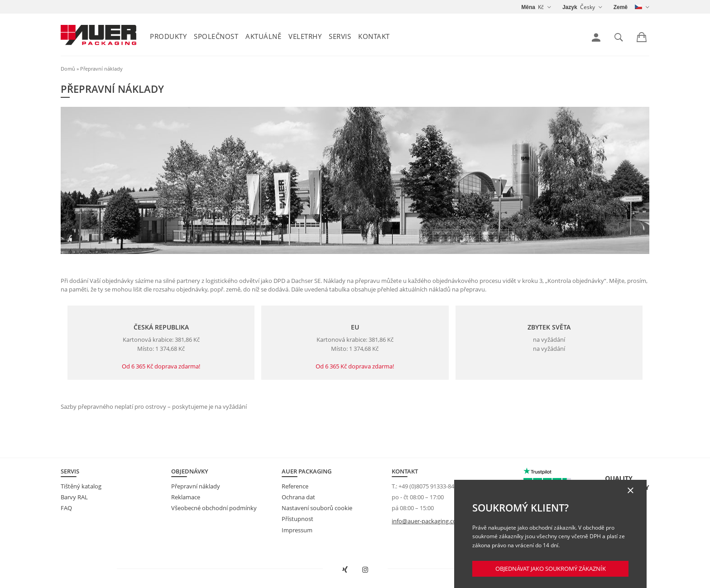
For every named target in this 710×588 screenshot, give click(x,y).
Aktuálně (263, 36)
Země (621, 7)
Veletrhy (305, 36)
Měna (528, 7)
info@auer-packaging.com (427, 521)
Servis (340, 36)
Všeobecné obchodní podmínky (214, 508)
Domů (68, 69)
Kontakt (374, 36)
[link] (596, 38)
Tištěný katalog (81, 486)
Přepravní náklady (196, 486)
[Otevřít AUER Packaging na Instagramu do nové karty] (365, 570)
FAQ (66, 508)
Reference (295, 486)
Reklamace (186, 497)
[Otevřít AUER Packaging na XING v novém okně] (345, 570)
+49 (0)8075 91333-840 (428, 486)
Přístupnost (297, 519)
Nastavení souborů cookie (317, 508)
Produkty (168, 36)
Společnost (216, 36)
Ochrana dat (298, 497)
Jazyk (570, 7)
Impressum (297, 530)
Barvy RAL (74, 497)
